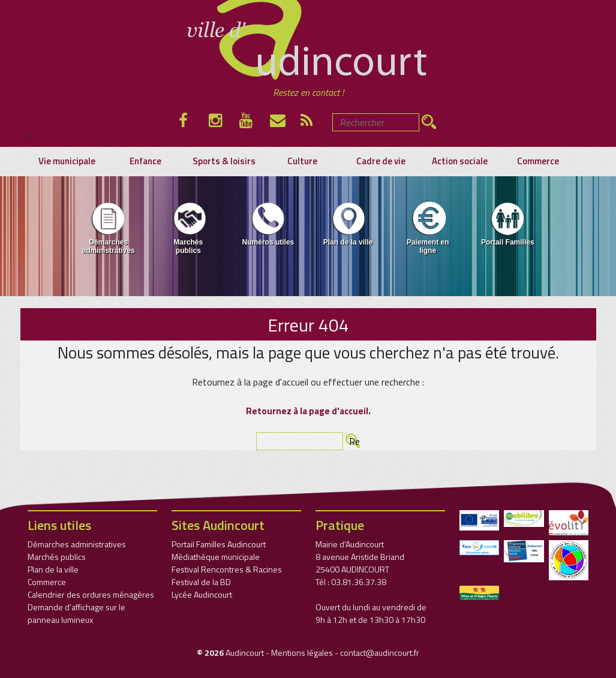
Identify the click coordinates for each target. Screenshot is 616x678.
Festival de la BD (201, 582)
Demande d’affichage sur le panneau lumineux (76, 613)
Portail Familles (508, 223)
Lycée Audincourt (202, 594)
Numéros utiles (268, 223)
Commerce (538, 161)
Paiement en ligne (428, 227)
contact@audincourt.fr (380, 653)
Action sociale (460, 161)
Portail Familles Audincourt (219, 544)
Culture (302, 161)
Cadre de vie (381, 161)
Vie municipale (67, 161)
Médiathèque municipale (216, 557)
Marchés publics (188, 227)
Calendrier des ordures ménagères (91, 594)
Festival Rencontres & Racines (227, 569)
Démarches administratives (109, 227)
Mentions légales (302, 653)
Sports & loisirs (224, 161)
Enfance (145, 161)
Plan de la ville (348, 223)
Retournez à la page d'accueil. (308, 411)
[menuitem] (108, 230)
